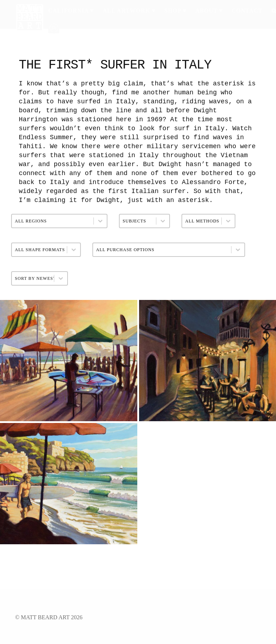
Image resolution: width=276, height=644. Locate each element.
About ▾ (209, 11)
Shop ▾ (175, 11)
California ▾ (71, 11)
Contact (247, 11)
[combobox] (41, 278)
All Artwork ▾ (129, 11)
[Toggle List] (77, 278)
